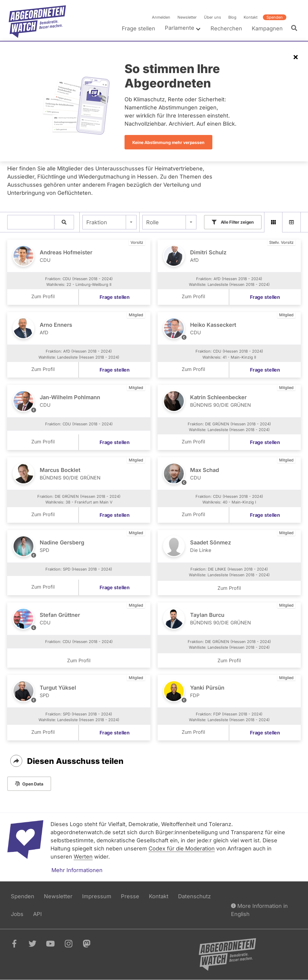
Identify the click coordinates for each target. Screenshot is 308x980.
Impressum (97, 896)
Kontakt (251, 17)
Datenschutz (194, 896)
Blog (232, 17)
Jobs (17, 914)
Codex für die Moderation (182, 848)
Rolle (152, 222)
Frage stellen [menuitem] (139, 28)
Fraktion (97, 222)
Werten (83, 857)
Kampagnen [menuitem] (267, 28)
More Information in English (259, 909)
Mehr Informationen (77, 870)
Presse (130, 896)
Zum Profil (43, 296)
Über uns (213, 17)
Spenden (275, 17)
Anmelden (161, 17)
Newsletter (187, 17)
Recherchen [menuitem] (226, 28)
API (37, 914)
